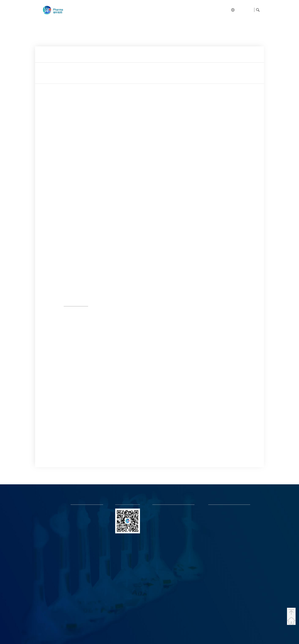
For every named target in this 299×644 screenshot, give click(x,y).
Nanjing (46, 594)
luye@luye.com (161, 515)
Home (88, 10)
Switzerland (49, 543)
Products (147, 10)
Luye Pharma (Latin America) (224, 534)
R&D (128, 10)
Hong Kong (50, 500)
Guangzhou (49, 611)
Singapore (48, 508)
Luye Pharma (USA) (218, 529)
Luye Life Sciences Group (221, 511)
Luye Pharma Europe (219, 520)
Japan (45, 551)
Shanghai (47, 560)
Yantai (45, 569)
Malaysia (47, 517)
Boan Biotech (215, 538)
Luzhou (46, 586)
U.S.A (45, 526)
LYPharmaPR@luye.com (165, 530)
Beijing (45, 577)
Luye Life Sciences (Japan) (222, 515)
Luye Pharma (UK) (218, 524)
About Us (109, 10)
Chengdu (47, 603)
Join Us (209, 10)
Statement (252, 632)
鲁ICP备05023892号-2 (153, 632)
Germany (47, 534)
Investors (170, 10)
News (191, 10)
